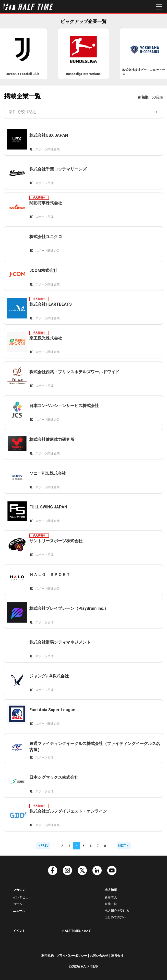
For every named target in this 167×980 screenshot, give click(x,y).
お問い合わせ (99, 956)
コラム (18, 904)
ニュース (19, 911)
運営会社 (117, 956)
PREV (45, 846)
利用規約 (47, 956)
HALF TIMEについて (77, 931)
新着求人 (111, 897)
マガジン (19, 890)
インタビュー (22, 897)
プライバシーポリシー (72, 956)
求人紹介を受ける (117, 911)
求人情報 (111, 890)
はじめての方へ (115, 917)
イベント (19, 931)
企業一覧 (111, 904)
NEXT (122, 846)
